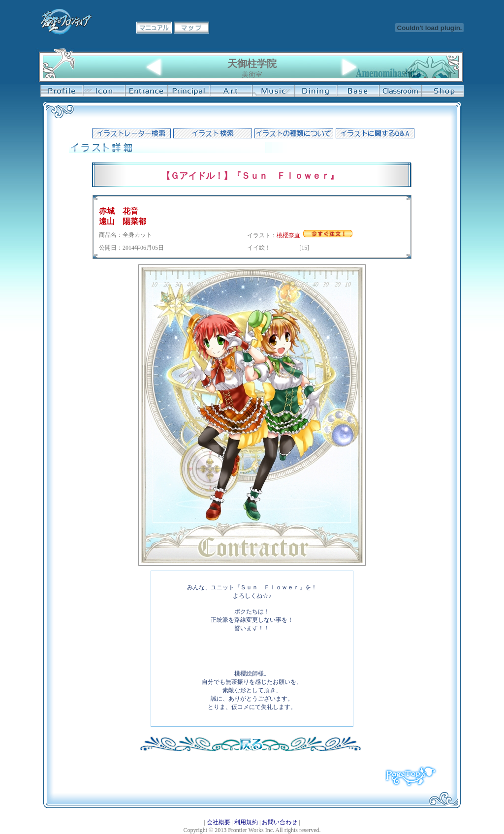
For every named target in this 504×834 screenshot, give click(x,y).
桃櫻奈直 (288, 235)
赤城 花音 (119, 211)
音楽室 (273, 91)
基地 (358, 91)
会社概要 (219, 822)
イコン (104, 91)
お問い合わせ (280, 822)
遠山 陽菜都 (123, 221)
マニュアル (154, 28)
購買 (442, 91)
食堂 (315, 91)
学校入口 (146, 91)
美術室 (231, 91)
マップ (191, 28)
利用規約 (246, 822)
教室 (400, 91)
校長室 (189, 91)
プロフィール (62, 91)
